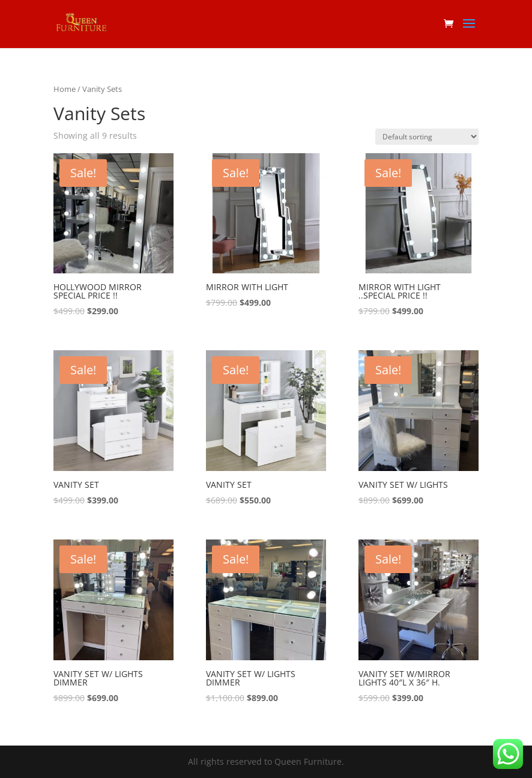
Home (65, 89)
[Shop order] (427, 137)
